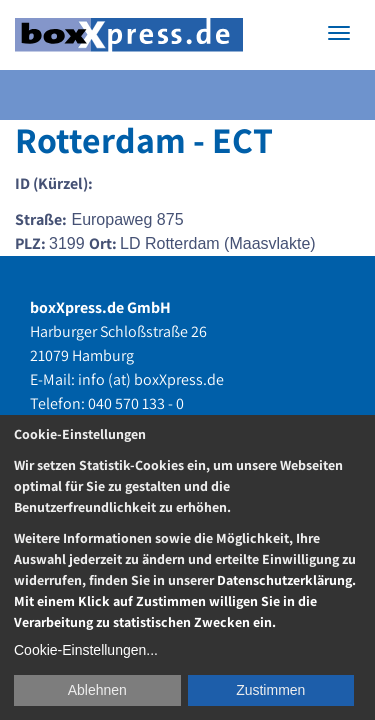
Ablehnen (97, 690)
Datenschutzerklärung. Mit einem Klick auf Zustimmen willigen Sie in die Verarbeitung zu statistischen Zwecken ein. (185, 601)
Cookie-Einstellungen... (86, 650)
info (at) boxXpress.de (151, 379)
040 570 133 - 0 (136, 403)
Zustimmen (270, 690)
